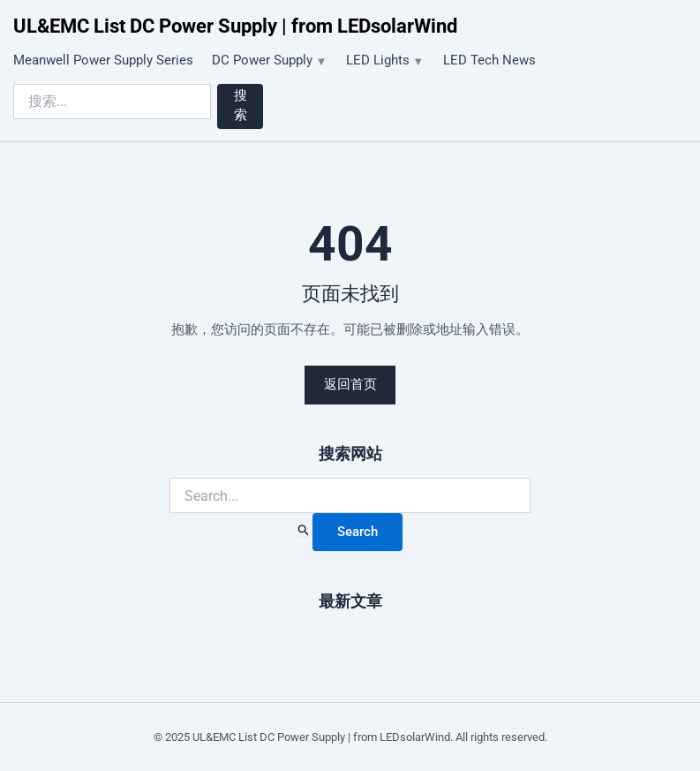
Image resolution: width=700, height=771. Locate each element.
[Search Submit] (304, 529)
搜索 (241, 105)
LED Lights (378, 60)
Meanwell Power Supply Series (103, 60)
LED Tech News (489, 60)
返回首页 (350, 384)
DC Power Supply (262, 60)
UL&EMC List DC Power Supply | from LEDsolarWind (235, 26)
